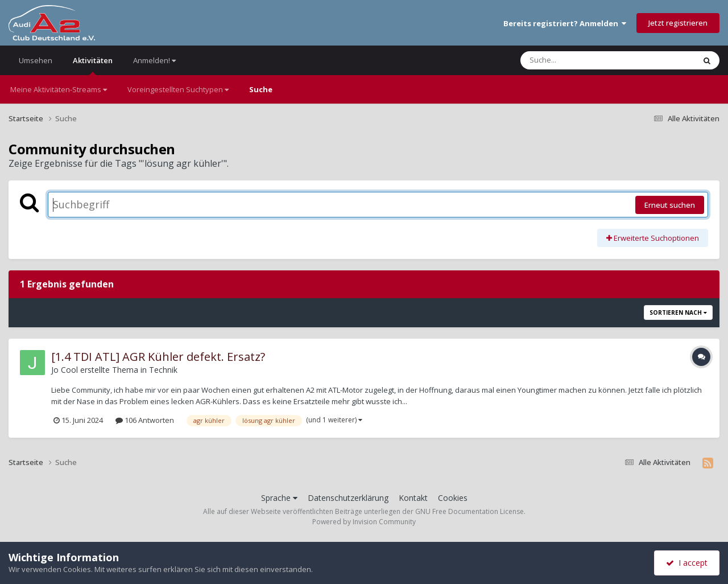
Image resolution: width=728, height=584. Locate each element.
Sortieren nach (678, 312)
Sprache (279, 498)
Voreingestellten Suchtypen (178, 89)
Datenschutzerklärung (348, 498)
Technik (163, 370)
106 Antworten (145, 420)
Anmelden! (154, 60)
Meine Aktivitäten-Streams (59, 89)
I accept (687, 563)
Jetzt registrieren (678, 23)
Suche (261, 89)
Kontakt (413, 498)
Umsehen (36, 60)
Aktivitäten (93, 65)
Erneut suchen (670, 205)
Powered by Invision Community (364, 522)
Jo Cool (65, 370)
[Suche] (584, 60)
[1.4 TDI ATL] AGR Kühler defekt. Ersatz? (158, 357)
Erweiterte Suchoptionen (653, 238)
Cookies (453, 498)
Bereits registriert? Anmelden (565, 23)
